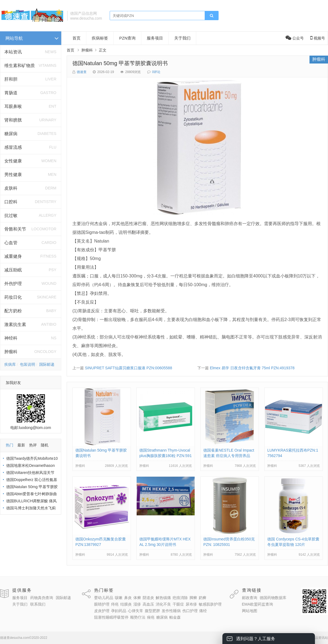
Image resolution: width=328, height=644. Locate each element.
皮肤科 (11, 188)
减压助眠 (13, 270)
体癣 (137, 598)
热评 (33, 445)
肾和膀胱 (13, 120)
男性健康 (13, 175)
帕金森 (175, 617)
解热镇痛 (163, 598)
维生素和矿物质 (20, 66)
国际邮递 (47, 364)
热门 (10, 445)
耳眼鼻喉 (13, 106)
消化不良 (163, 604)
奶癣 (203, 598)
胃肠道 (11, 93)
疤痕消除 (180, 598)
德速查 (82, 72)
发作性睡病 (171, 611)
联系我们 (38, 604)
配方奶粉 (13, 311)
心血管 (11, 243)
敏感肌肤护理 (210, 604)
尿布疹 (191, 604)
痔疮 (115, 604)
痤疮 (151, 617)
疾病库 (10, 364)
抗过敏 (11, 215)
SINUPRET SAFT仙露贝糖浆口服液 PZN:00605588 (128, 368)
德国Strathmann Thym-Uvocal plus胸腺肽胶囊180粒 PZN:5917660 (165, 456)
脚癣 (193, 598)
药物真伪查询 (42, 598)
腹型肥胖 (152, 611)
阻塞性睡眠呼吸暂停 (111, 617)
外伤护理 (13, 284)
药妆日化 (13, 297)
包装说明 (27, 364)
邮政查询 (250, 598)
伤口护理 (190, 611)
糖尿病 (11, 134)
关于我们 (182, 38)
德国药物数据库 (273, 598)
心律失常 (136, 611)
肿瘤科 (11, 352)
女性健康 (13, 161)
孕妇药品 (119, 611)
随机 (45, 445)
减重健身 (13, 256)
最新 (21, 445)
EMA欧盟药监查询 (258, 604)
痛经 (203, 611)
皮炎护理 (102, 611)
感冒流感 (13, 147)
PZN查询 (127, 38)
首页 (76, 38)
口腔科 (11, 202)
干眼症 (178, 604)
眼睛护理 (102, 604)
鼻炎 (128, 598)
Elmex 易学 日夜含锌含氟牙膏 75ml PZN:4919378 (252, 368)
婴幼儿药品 (104, 598)
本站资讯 (13, 52)
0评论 (156, 72)
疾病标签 (100, 38)
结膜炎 (126, 604)
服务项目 (155, 38)
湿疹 (137, 604)
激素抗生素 (15, 324)
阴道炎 (148, 598)
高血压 (148, 604)
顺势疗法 (138, 617)
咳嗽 (119, 598)
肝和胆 (11, 79)
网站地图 (250, 611)
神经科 (11, 338)
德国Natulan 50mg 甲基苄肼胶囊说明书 (120, 63)
